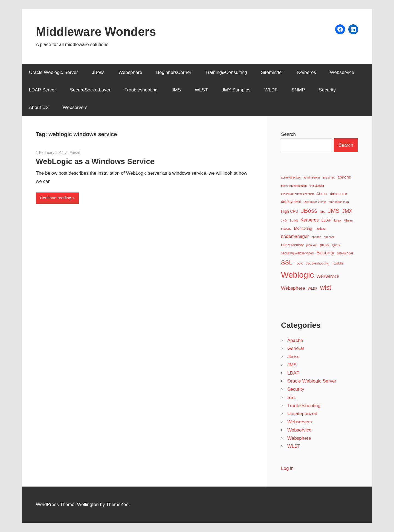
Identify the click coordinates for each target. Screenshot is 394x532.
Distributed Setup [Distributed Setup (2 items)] (315, 202)
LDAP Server (43, 90)
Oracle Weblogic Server (53, 72)
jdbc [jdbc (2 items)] (323, 212)
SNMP (298, 90)
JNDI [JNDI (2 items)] (284, 220)
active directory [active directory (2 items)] (291, 177)
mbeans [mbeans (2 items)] (286, 229)
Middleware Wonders (96, 32)
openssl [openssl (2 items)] (329, 237)
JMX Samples (236, 90)
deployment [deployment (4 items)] (291, 202)
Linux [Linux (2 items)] (337, 220)
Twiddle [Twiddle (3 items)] (338, 263)
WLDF (271, 90)
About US (39, 107)
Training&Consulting (226, 72)
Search (288, 134)
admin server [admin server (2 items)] (312, 177)
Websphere (130, 72)
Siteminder (272, 72)
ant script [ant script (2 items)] (329, 177)
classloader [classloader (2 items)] (317, 186)
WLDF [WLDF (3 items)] (313, 289)
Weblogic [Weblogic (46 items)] (297, 275)
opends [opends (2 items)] (316, 237)
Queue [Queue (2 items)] (336, 245)
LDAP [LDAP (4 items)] (327, 220)
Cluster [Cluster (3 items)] (322, 194)
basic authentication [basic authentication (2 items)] (294, 186)
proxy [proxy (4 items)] (325, 245)
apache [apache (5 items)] (344, 177)
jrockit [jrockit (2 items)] (294, 220)
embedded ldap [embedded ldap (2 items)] (339, 202)
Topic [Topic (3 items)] (299, 263)
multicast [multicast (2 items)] (320, 229)
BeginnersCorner (174, 72)
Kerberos (307, 72)
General (296, 348)
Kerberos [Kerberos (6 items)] (310, 220)
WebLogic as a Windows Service (95, 161)
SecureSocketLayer (90, 90)
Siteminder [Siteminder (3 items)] (345, 253)
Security (327, 90)
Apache (295, 340)
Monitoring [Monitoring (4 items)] (303, 228)
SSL (292, 397)
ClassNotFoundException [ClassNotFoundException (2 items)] (297, 194)
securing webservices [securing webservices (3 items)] (297, 253)
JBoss (98, 72)
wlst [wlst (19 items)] (326, 287)
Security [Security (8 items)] (325, 253)
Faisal (75, 153)
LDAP (293, 373)
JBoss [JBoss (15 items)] (309, 211)
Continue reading (56, 198)
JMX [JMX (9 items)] (347, 211)
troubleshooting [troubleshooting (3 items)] (317, 263)
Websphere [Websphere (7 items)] (293, 288)
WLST (201, 90)
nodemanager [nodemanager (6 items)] (295, 236)
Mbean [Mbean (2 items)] (348, 220)
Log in (287, 468)
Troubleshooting (141, 90)
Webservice (342, 72)
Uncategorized (302, 414)
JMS (176, 90)
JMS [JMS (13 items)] (334, 211)
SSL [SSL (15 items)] (287, 262)
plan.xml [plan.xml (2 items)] (312, 245)
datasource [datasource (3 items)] (338, 194)
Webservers (75, 107)
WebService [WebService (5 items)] (328, 276)
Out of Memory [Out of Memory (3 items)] (292, 245)
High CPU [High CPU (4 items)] (290, 211)
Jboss (293, 357)
